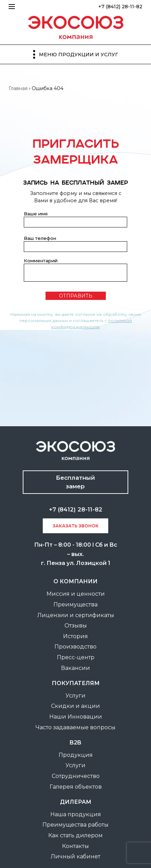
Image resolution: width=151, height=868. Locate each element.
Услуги (75, 696)
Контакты (75, 846)
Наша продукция (76, 814)
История (75, 636)
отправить (76, 296)
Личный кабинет (75, 856)
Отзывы (76, 626)
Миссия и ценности (76, 594)
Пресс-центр (76, 657)
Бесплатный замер (75, 482)
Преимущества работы (75, 825)
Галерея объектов (76, 787)
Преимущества (75, 604)
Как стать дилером (75, 835)
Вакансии (75, 668)
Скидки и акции (75, 706)
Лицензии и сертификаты (76, 615)
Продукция (76, 755)
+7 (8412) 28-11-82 (120, 7)
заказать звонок (76, 526)
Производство (75, 647)
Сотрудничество (76, 776)
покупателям (76, 683)
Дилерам (76, 802)
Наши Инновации (76, 717)
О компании (75, 581)
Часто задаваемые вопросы (75, 727)
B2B (75, 743)
